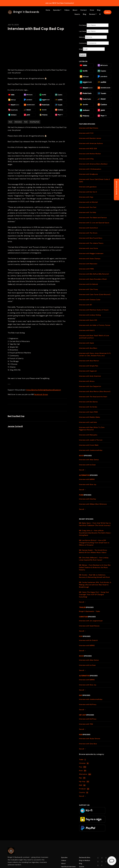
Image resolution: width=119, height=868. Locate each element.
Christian (83, 617)
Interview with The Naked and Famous (93, 218)
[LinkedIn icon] (102, 862)
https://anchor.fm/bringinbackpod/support (44, 390)
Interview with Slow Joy (88, 484)
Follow (108, 12)
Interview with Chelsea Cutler (90, 300)
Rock (81, 456)
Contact (84, 10)
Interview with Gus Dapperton (90, 386)
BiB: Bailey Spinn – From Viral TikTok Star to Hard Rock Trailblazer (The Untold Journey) (95, 524)
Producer (84, 789)
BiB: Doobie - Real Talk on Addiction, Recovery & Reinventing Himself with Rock (94, 576)
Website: (82, 37)
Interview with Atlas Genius (89, 460)
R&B (81, 735)
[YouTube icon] (98, 858)
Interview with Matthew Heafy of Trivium (94, 310)
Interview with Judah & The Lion (91, 440)
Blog (99, 10)
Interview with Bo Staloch (88, 640)
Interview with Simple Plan (89, 366)
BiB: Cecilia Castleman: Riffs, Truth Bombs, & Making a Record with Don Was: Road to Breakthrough (95, 585)
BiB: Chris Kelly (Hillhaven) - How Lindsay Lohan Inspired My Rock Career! (94, 559)
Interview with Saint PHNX (88, 412)
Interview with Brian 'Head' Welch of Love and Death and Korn (94, 337)
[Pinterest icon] (98, 865)
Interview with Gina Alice (88, 744)
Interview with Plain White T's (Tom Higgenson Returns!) (92, 429)
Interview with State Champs (90, 259)
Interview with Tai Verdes (88, 407)
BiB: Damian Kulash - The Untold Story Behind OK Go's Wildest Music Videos (93, 551)
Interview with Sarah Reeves (89, 626)
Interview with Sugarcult (88, 371)
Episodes (57, 10)
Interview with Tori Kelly (88, 212)
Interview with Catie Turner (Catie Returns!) (95, 294)
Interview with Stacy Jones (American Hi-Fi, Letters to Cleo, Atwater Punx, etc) (95, 354)
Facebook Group (41, 394)
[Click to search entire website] (100, 14)
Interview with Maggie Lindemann (91, 253)
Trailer (82, 607)
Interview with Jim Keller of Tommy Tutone (95, 325)
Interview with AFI (85, 305)
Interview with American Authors (91, 143)
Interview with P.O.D (86, 133)
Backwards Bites (85, 857)
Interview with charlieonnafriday (91, 450)
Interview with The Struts (88, 233)
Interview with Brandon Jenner (90, 138)
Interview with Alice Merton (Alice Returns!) (95, 391)
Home (48, 10)
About (75, 10)
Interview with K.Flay (86, 159)
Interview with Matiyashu (88, 435)
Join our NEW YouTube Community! (60, 3)
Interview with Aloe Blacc (88, 348)
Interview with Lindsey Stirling (90, 315)
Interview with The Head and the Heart (93, 397)
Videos (67, 10)
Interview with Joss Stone (88, 248)
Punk (81, 495)
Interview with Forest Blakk (89, 445)
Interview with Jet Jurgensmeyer (91, 621)
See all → (82, 470)
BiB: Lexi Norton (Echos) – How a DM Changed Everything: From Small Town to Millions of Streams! (94, 543)
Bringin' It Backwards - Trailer (90, 611)
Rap (81, 695)
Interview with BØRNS (87, 479)
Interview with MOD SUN (88, 149)
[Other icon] (102, 865)
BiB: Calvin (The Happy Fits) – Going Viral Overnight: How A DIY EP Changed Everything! (94, 594)
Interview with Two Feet (88, 207)
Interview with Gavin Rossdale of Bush (93, 279)
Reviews (92, 14)
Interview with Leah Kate (88, 422)
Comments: (83, 43)
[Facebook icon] (106, 858)
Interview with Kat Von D (88, 192)
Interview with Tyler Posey (89, 289)
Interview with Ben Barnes (88, 402)
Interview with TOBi (86, 724)
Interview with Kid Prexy (88, 704)
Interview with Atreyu (87, 381)
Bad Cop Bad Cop (16, 416)
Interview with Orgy (86, 197)
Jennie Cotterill (15, 426)
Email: (81, 49)
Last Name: (83, 31)
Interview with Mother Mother (90, 154)
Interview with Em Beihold (88, 284)
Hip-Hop (83, 715)
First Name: (83, 25)
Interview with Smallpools (88, 174)
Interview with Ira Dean (87, 465)
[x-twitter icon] (98, 862)
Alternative (84, 475)
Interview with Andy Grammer (90, 376)
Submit (83, 55)
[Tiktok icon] (106, 862)
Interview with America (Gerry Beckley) (93, 164)
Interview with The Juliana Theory (91, 243)
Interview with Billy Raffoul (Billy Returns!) (94, 274)
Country (84, 793)
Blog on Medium (85, 860)
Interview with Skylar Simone (90, 739)
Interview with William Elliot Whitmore (93, 504)
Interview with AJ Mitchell (88, 202)
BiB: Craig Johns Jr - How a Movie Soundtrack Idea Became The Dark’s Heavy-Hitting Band (95, 533)
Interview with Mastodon (88, 264)
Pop (81, 636)
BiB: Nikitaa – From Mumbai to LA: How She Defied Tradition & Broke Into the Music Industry (95, 567)
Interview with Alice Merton (89, 361)
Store (92, 10)
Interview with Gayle (86, 343)
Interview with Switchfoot (88, 228)
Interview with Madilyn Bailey (90, 417)
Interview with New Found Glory (91, 238)
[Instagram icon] (102, 858)
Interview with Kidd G (87, 330)
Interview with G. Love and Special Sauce (94, 223)
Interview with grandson (88, 187)
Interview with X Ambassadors (90, 169)
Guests (77, 14)
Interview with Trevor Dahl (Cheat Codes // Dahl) (94, 180)
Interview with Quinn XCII (88, 320)
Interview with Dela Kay (88, 499)
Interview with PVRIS (86, 269)
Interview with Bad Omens (89, 128)
